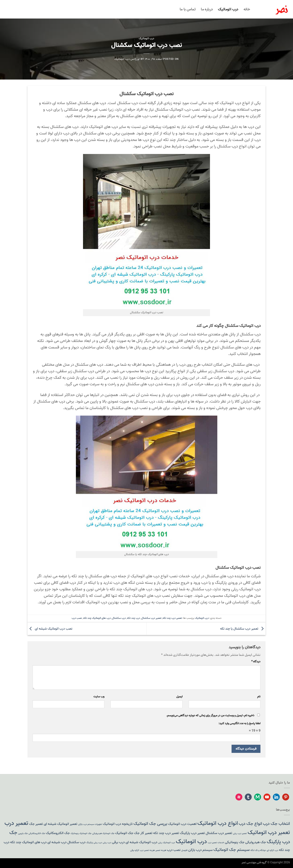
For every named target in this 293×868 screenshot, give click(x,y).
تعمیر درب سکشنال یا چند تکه (243, 629)
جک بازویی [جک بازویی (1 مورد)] (23, 834)
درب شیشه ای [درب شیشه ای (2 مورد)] (57, 842)
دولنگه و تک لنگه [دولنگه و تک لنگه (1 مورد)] (258, 850)
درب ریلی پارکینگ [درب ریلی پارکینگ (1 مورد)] (94, 843)
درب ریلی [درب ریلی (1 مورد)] (107, 843)
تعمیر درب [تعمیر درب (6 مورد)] (16, 823)
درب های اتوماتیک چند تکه (97, 618)
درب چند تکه (133, 618)
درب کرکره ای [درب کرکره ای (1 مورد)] (272, 850)
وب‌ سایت (99, 697)
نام (259, 697)
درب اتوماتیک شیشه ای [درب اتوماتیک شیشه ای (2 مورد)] (141, 842)
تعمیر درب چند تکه (172, 618)
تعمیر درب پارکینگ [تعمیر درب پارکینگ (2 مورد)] (192, 833)
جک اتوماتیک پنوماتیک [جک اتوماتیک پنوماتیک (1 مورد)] (81, 834)
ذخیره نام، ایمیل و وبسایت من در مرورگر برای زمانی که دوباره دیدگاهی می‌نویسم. (210, 716)
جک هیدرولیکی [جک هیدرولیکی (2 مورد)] (256, 842)
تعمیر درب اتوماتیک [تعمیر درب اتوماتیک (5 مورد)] (269, 833)
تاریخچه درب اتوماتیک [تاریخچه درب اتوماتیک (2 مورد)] (118, 824)
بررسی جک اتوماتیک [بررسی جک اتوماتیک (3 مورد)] (150, 824)
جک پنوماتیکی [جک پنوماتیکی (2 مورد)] (235, 842)
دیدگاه (256, 662)
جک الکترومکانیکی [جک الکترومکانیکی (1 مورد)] (37, 834)
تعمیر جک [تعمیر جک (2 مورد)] (36, 824)
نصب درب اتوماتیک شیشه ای (50, 629)
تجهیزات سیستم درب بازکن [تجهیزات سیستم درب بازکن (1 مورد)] (90, 824)
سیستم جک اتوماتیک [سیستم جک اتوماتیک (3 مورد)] (232, 850)
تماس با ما (188, 9)
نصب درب (77, 618)
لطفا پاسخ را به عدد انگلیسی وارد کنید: (239, 723)
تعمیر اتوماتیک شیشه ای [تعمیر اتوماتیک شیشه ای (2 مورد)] (61, 824)
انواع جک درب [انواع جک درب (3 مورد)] (250, 824)
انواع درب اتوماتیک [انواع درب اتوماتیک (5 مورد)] (218, 823)
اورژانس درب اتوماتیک (127, 59)
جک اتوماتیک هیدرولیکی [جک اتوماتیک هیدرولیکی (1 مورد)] (103, 834)
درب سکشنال (119, 618)
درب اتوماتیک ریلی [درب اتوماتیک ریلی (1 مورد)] (167, 843)
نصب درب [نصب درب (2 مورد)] (174, 850)
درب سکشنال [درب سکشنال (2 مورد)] (76, 842)
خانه (247, 9)
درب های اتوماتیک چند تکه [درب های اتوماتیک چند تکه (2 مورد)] (28, 842)
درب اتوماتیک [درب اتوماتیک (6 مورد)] (191, 842)
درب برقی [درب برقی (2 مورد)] (118, 842)
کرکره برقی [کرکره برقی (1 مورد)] (135, 850)
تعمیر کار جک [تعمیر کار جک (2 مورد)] (143, 833)
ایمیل (179, 697)
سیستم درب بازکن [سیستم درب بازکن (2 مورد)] (200, 850)
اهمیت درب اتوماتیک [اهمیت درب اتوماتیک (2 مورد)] (182, 824)
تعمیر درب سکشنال (151, 618)
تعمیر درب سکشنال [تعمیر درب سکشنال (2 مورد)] (219, 833)
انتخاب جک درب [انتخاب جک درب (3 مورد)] (276, 824)
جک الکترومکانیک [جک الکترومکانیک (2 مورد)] (58, 833)
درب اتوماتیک (228, 9)
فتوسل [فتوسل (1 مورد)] (184, 850)
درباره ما (207, 9)
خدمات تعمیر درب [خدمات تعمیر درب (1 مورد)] (216, 843)
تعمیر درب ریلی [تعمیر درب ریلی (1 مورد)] (240, 834)
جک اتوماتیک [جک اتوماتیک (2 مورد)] (124, 833)
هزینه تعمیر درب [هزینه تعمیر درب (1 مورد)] (147, 850)
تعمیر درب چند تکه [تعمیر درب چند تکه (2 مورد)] (166, 833)
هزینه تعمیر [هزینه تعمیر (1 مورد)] (161, 850)
